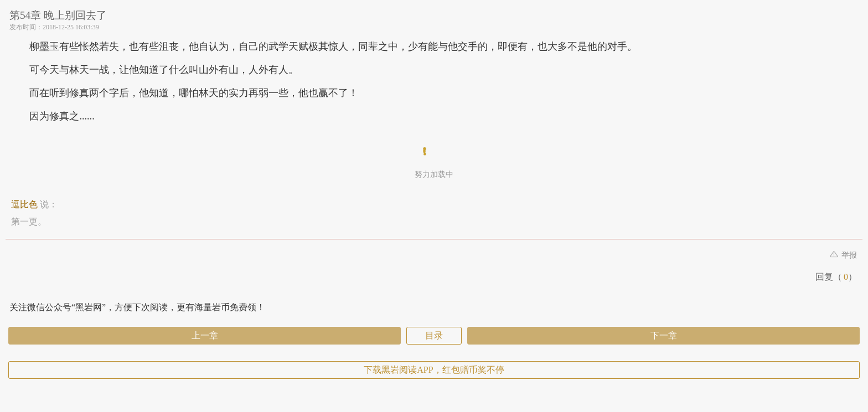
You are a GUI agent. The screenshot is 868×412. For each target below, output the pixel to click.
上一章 (205, 335)
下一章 (664, 335)
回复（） (836, 277)
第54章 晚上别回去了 (58, 15)
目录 (434, 335)
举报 (844, 255)
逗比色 (24, 204)
